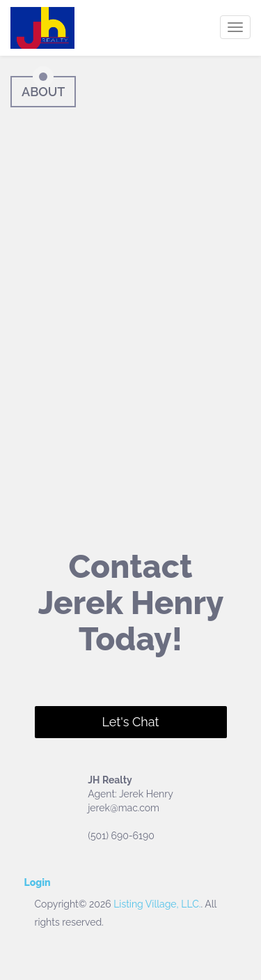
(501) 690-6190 (121, 836)
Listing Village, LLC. (157, 904)
